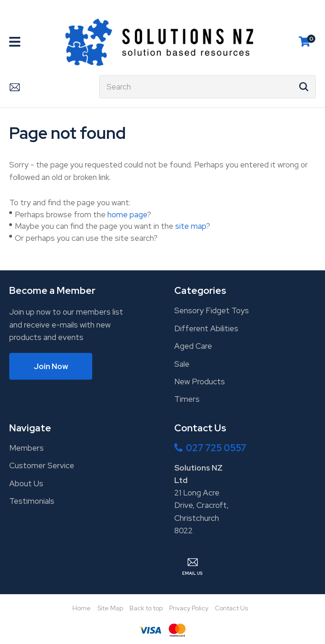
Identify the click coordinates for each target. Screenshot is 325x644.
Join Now (51, 366)
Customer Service (42, 465)
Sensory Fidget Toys (212, 310)
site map (191, 226)
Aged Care (193, 346)
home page (127, 215)
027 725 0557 (216, 448)
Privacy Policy (189, 608)
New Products (200, 382)
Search (305, 87)
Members (27, 448)
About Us (26, 483)
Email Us (15, 87)
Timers (187, 399)
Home (82, 608)
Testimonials (32, 501)
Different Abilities (206, 328)
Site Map (110, 608)
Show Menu (15, 42)
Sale (182, 364)
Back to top (146, 608)
